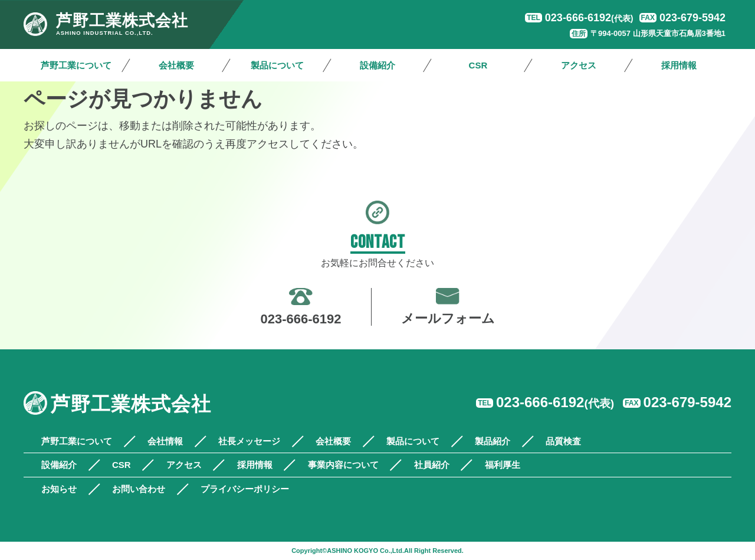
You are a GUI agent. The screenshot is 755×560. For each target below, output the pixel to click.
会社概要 (176, 65)
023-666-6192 (589, 18)
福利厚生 (503, 465)
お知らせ (59, 489)
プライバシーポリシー (245, 489)
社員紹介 (432, 465)
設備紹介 (377, 65)
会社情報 (165, 441)
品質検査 (563, 441)
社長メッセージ (249, 441)
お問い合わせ (139, 489)
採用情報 (679, 65)
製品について (277, 65)
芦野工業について (76, 65)
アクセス (579, 65)
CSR (478, 65)
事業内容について (343, 465)
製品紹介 (493, 441)
